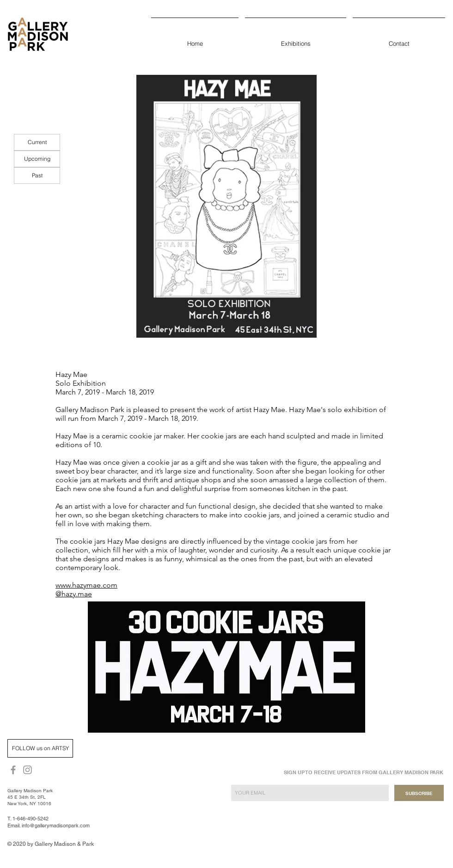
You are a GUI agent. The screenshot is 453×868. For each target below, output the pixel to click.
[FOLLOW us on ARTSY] (40, 748)
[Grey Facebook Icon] (13, 770)
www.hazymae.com (86, 585)
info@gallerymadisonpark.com (56, 826)
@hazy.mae (74, 594)
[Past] (37, 176)
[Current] (37, 142)
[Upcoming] (37, 159)
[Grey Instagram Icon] (28, 770)
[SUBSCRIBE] (419, 793)
